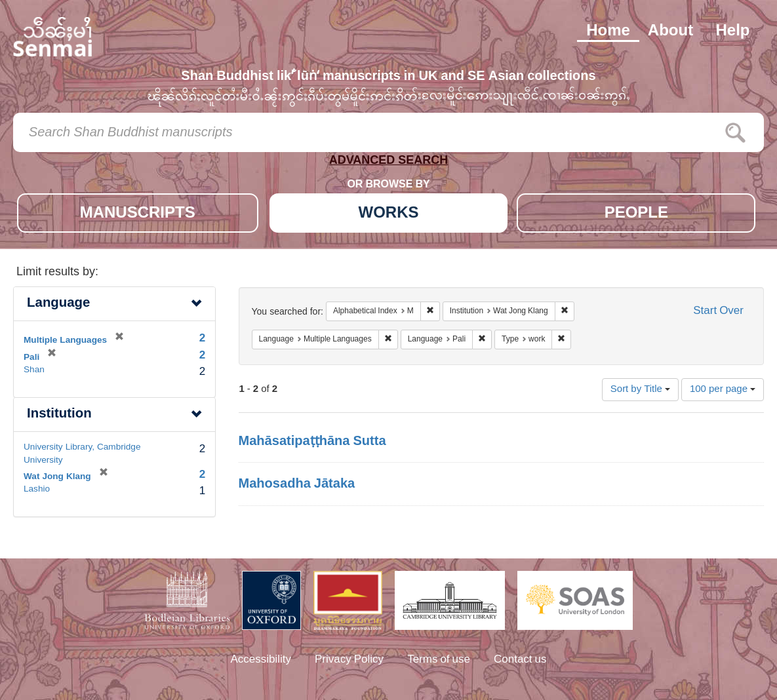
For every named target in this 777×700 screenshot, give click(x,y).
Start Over (718, 312)
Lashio (37, 490)
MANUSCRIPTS (138, 214)
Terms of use (439, 660)
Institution (59, 415)
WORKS (389, 214)
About (670, 31)
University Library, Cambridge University (82, 454)
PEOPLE (636, 214)
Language (58, 304)
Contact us (520, 660)
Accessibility (261, 660)
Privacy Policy (349, 660)
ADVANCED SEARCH (389, 163)
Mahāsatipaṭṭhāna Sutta (312, 442)
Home (608, 31)
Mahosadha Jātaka (297, 484)
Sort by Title (640, 390)
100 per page (723, 390)
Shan (34, 370)
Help (732, 31)
